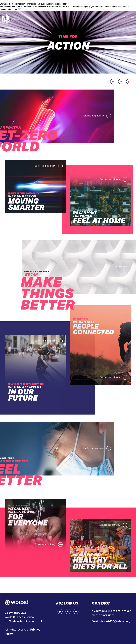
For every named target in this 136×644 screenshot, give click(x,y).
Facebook (76, 612)
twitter (113, 82)
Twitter (60, 612)
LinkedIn (68, 612)
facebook (129, 82)
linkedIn (121, 82)
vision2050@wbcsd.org (115, 621)
